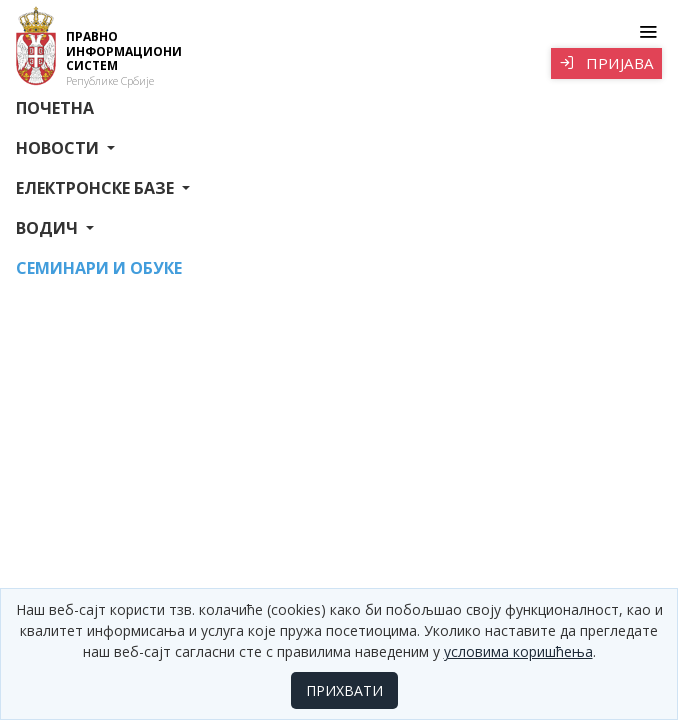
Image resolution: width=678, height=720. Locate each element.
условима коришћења (518, 651)
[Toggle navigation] (647, 32)
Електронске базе (97, 188)
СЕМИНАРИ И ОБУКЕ (99, 268)
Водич (49, 228)
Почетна (55, 108)
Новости (59, 148)
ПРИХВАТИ (344, 690)
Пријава (606, 63)
